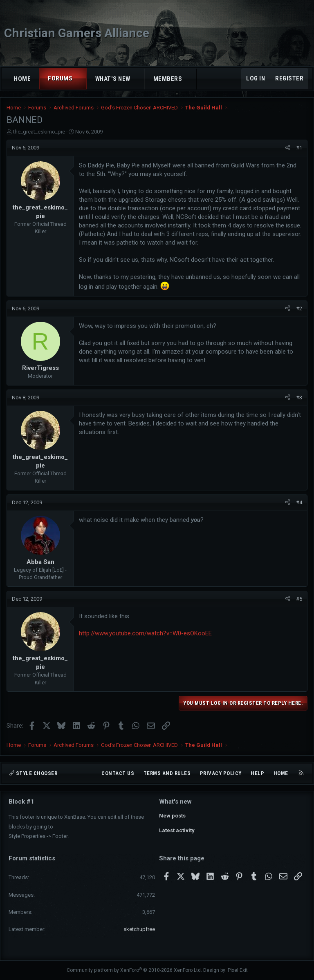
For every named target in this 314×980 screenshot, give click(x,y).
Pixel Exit (238, 970)
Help (257, 773)
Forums (60, 78)
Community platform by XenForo (134, 970)
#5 (299, 599)
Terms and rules (167, 773)
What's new (113, 79)
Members (168, 79)
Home (22, 79)
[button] (80, 79)
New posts (172, 816)
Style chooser (33, 773)
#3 (299, 398)
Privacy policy (221, 773)
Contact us (118, 773)
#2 (299, 308)
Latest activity (177, 830)
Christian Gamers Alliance (77, 33)
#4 (299, 502)
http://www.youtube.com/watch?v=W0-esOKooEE (145, 633)
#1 (299, 148)
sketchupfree (139, 929)
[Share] (288, 148)
